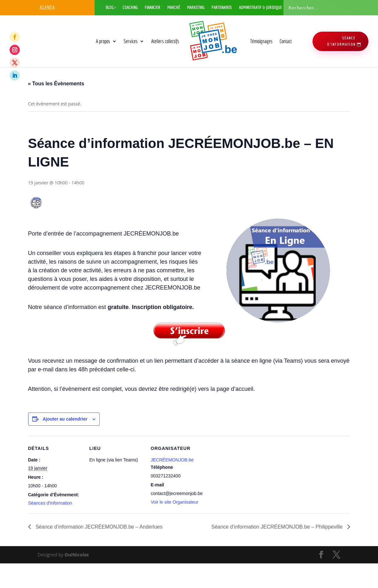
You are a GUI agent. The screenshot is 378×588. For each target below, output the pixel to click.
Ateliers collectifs (165, 41)
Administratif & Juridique (261, 8)
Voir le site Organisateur (175, 527)
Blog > (111, 8)
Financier (153, 8)
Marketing (196, 8)
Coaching (130, 8)
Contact (286, 41)
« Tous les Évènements (56, 108)
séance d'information (341, 41)
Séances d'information (50, 528)
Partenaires (222, 8)
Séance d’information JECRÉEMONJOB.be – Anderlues (98, 552)
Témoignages (261, 41)
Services (131, 41)
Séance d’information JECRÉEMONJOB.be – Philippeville (278, 552)
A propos (103, 41)
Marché (174, 8)
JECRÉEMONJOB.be (172, 484)
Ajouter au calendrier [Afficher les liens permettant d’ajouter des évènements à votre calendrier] (65, 444)
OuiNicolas (77, 579)
